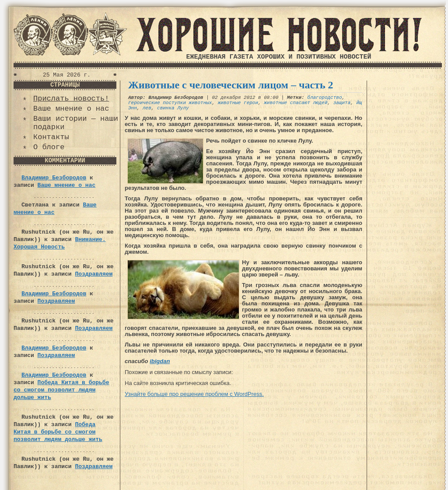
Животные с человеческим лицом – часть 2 (231, 85)
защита (342, 103)
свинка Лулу (173, 108)
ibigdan (160, 361)
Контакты (51, 137)
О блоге (49, 147)
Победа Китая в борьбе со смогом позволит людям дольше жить (61, 390)
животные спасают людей (296, 103)
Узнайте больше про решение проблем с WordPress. (194, 394)
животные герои (238, 103)
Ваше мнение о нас (71, 109)
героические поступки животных (170, 103)
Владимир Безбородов (54, 178)
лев (147, 108)
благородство (324, 98)
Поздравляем (94, 274)
